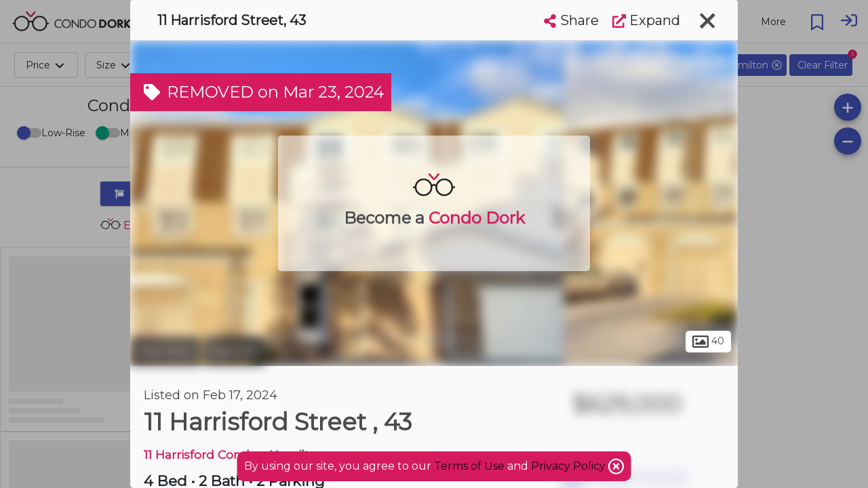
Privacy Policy (570, 466)
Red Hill (235, 351)
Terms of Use (469, 466)
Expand (646, 20)
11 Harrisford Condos (203, 454)
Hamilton (165, 351)
